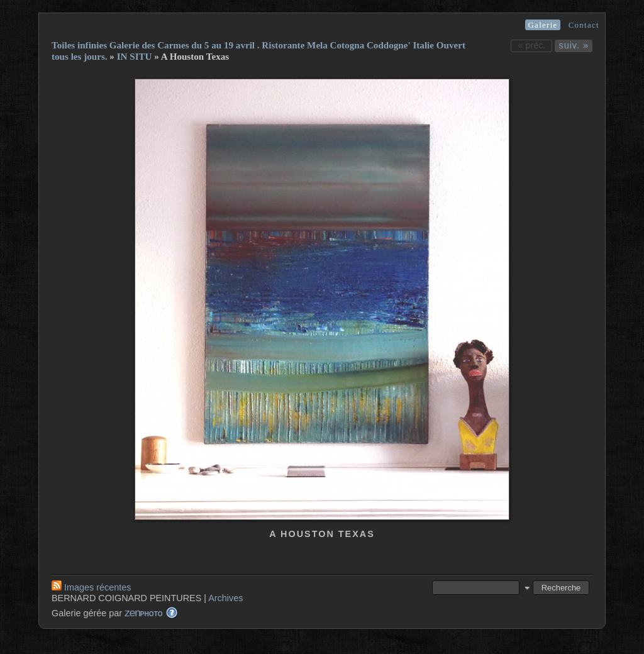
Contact (584, 25)
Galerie (542, 25)
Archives (225, 598)
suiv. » (574, 45)
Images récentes (91, 587)
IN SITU (135, 57)
